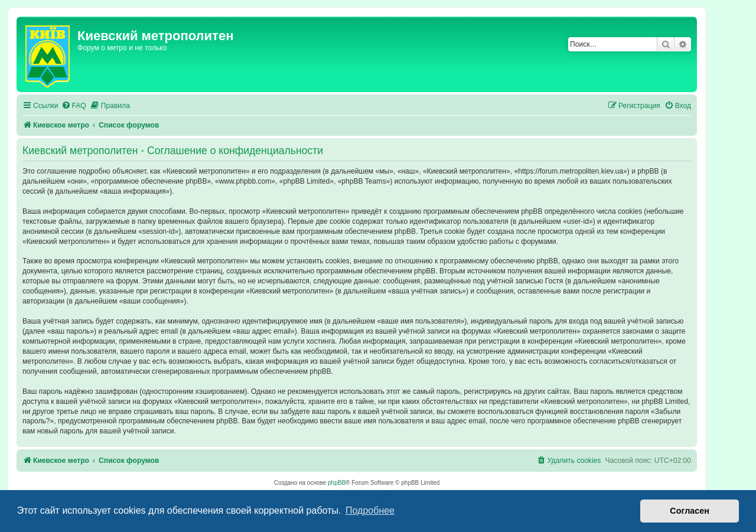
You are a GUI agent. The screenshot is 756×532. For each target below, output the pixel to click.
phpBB (337, 483)
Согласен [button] (690, 511)
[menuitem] (74, 106)
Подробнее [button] (370, 510)
